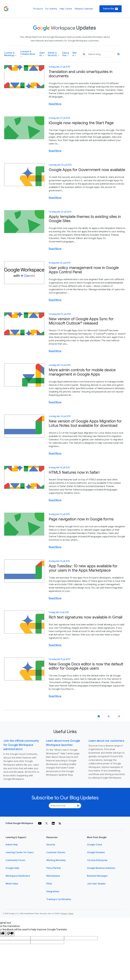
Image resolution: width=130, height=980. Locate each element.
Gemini (42, 54)
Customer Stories (56, 852)
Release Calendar (84, 9)
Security (51, 845)
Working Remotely (56, 860)
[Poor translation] (10, 934)
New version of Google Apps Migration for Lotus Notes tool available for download (85, 423)
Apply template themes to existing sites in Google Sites (85, 219)
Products (38, 9)
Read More (55, 104)
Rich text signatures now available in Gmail (86, 617)
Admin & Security (53, 54)
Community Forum (15, 860)
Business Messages (97, 876)
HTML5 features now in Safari (74, 472)
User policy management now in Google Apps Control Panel (84, 270)
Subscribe (111, 9)
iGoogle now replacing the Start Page (81, 123)
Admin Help (12, 845)
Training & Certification (59, 899)
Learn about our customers (106, 741)
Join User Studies (96, 884)
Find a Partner (54, 868)
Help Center (66, 9)
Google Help (12, 868)
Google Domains (96, 852)
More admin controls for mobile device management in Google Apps (82, 372)
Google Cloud (94, 845)
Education (66, 54)
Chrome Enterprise (97, 860)
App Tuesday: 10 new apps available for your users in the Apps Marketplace (83, 568)
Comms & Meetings (10, 54)
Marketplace (53, 876)
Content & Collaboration (28, 54)
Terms (71, 914)
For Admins (51, 9)
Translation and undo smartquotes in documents (81, 74)
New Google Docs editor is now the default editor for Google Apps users (86, 666)
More (75, 54)
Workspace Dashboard (18, 876)
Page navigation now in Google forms (81, 519)
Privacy (64, 914)
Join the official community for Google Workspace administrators (21, 745)
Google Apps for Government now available (87, 170)
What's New (12, 884)
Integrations (53, 892)
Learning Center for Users (20, 852)
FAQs (49, 884)
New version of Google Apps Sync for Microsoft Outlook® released (81, 321)
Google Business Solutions (101, 868)
